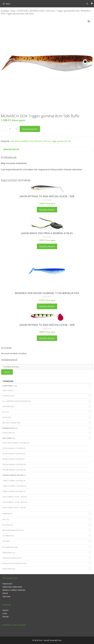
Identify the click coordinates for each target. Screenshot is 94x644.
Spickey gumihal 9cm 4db (12, 459)
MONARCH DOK (37, 11)
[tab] (47, 149)
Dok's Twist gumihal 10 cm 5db (14, 443)
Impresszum (7, 584)
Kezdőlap (5, 11)
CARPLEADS (6, 396)
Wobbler (6, 514)
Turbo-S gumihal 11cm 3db (13, 486)
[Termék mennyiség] (10, 129)
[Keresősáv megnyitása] (87, 4)
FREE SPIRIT (6, 407)
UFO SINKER (6, 536)
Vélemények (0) (11, 149)
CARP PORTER (7, 390)
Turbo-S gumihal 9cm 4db (12, 491)
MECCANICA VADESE (9, 423)
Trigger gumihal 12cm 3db (13, 470)
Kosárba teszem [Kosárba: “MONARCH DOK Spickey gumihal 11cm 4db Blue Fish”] (47, 306)
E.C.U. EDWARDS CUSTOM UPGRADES (15, 401)
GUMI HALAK (15, 141)
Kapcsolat (6, 596)
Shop (13, 11)
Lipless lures (7, 433)
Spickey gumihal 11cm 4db (12, 448)
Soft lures (50, 11)
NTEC (4, 520)
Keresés (7, 372)
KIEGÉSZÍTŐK (7, 569)
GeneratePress (56, 640)
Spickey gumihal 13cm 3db (12, 454)
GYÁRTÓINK (23, 11)
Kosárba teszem (30, 129)
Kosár (5, 613)
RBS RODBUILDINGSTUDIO (12, 530)
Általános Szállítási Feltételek (14, 590)
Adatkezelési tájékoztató (12, 587)
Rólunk (5, 593)
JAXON (5, 417)
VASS (4, 541)
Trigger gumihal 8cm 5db (68, 11)
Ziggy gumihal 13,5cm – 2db (13, 502)
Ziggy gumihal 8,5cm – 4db (13, 508)
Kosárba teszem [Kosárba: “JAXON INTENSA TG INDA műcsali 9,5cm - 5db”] (47, 338)
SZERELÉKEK (7, 553)
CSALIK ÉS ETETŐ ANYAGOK (12, 563)
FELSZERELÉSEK (8, 547)
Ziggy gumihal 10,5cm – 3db (13, 497)
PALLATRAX (6, 525)
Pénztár (6, 617)
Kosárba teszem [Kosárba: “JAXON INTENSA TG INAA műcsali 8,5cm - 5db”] (47, 210)
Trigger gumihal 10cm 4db (13, 464)
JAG (4, 412)
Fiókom (5, 610)
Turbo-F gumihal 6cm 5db (12, 481)
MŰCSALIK (38, 141)
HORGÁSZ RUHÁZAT (10, 558)
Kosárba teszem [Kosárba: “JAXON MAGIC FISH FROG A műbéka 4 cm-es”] (47, 246)
